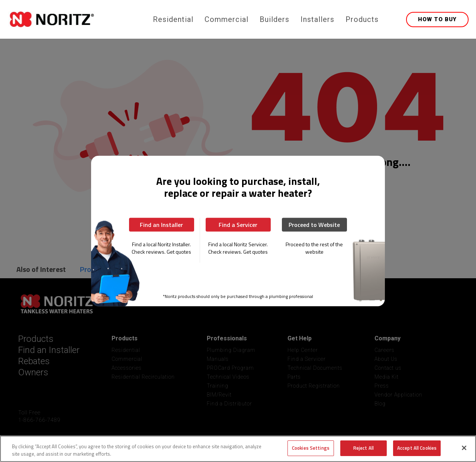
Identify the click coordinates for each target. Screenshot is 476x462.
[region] (238, 449)
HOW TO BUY (437, 19)
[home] (79, 19)
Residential (173, 19)
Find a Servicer (238, 225)
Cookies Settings (311, 448)
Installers (317, 19)
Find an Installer (161, 225)
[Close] (464, 448)
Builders (274, 19)
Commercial (226, 19)
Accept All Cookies (417, 448)
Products (362, 19)
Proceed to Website (314, 225)
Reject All (364, 448)
